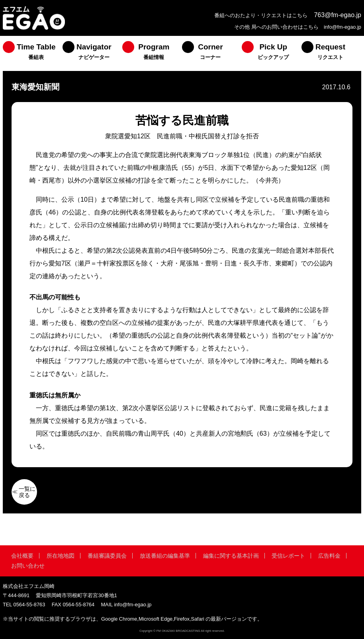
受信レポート (288, 556)
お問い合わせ (28, 566)
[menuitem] (33, 53)
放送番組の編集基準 (165, 556)
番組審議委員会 (107, 556)
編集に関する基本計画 (231, 556)
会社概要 (22, 556)
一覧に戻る (27, 492)
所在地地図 (61, 556)
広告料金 (329, 556)
